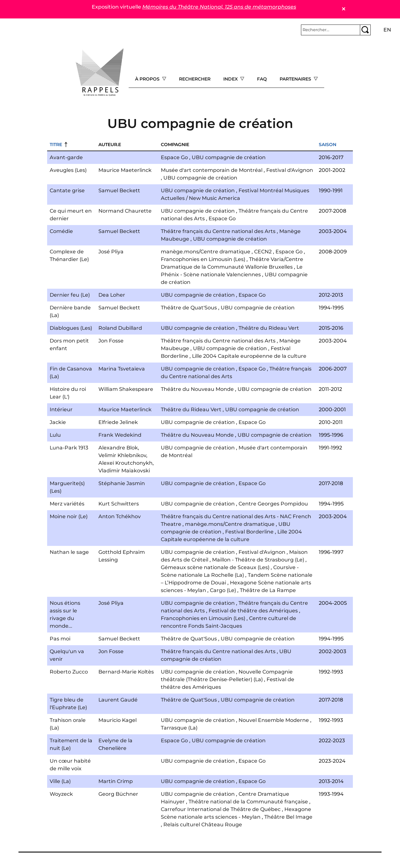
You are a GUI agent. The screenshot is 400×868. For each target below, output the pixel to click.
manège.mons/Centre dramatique (206, 252)
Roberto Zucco (69, 672)
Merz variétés (67, 504)
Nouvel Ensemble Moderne (274, 720)
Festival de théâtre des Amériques (253, 611)
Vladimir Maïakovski (124, 471)
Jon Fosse (111, 341)
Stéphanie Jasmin (122, 483)
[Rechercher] (331, 30)
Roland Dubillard (120, 328)
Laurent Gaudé (118, 700)
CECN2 (263, 252)
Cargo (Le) (223, 590)
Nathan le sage (69, 552)
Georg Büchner (118, 794)
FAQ (262, 79)
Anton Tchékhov (120, 516)
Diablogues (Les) (71, 328)
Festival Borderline (249, 532)
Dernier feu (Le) (70, 295)
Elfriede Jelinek (118, 422)
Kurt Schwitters (119, 504)
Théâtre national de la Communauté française (248, 802)
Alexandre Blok (118, 448)
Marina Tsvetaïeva (122, 369)
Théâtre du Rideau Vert (269, 328)
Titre (56, 145)
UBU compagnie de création (229, 157)
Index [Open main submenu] (231, 79)
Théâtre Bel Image (288, 817)
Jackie (58, 422)
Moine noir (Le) (69, 516)
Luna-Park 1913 (69, 448)
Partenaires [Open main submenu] (296, 79)
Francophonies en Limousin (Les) (203, 259)
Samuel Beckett (119, 191)
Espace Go (174, 157)
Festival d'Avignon (290, 170)
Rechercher (195, 79)
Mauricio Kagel (118, 720)
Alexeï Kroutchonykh (125, 463)
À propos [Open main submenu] (148, 79)
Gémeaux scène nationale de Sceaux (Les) (215, 567)
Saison (328, 145)
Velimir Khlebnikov (122, 455)
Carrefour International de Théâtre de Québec (221, 809)
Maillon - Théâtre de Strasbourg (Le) (258, 560)
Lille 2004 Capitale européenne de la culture (249, 356)
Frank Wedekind (120, 435)
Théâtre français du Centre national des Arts (218, 231)
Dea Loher (112, 295)
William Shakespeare (126, 389)
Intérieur (61, 409)
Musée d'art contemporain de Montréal (212, 170)
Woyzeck (61, 794)
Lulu (55, 435)
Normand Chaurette (125, 211)
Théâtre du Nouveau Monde (197, 389)
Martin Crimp (116, 781)
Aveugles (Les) (68, 170)
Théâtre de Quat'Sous (189, 308)
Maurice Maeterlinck (125, 170)
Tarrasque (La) (179, 728)
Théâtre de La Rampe (268, 590)
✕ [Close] (343, 9)
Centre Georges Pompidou (273, 504)
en (387, 30)
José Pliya (111, 252)
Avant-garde (66, 157)
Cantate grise (67, 191)
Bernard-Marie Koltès (126, 672)
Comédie (61, 231)
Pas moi (60, 639)
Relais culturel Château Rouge (203, 825)
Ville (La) (60, 781)
